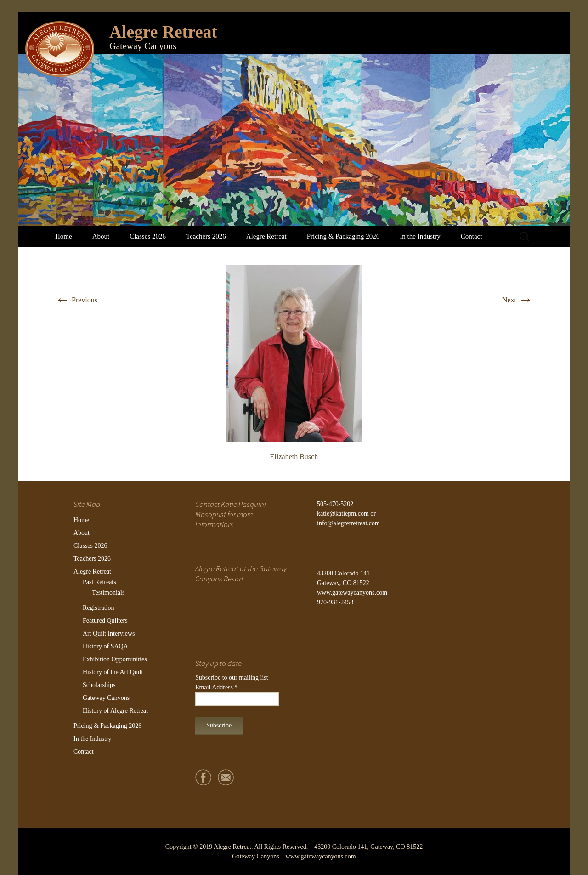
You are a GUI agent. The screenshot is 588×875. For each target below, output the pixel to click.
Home (64, 236)
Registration (98, 608)
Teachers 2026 (206, 236)
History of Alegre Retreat (115, 711)
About (101, 236)
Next (517, 300)
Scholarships (99, 685)
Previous (76, 300)
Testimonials (108, 593)
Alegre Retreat (266, 236)
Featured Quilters (105, 621)
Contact (472, 236)
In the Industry (420, 236)
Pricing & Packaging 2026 (343, 236)
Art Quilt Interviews (109, 634)
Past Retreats (99, 582)
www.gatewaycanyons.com (352, 593)
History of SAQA (105, 646)
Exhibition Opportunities (115, 659)
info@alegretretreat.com (348, 523)
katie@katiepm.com (343, 514)
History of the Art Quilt (113, 672)
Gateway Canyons (106, 698)
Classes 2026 (148, 236)
